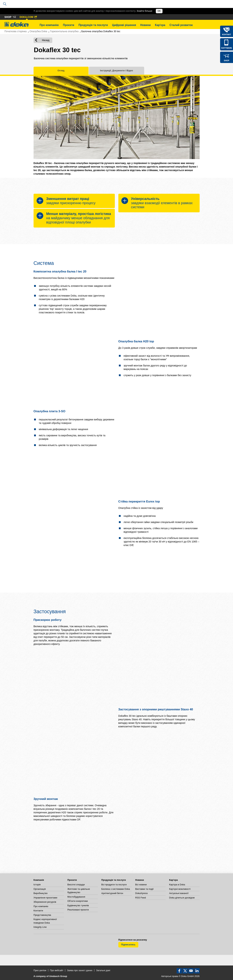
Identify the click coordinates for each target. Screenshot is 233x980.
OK (159, 11)
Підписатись (128, 945)
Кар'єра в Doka (177, 885)
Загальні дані (103, 970)
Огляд (61, 71)
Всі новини (141, 885)
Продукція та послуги (93, 25)
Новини (145, 25)
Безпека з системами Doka (116, 889)
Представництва (42, 915)
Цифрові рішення (124, 25)
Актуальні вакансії (179, 893)
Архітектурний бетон (112, 893)
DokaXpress (142, 893)
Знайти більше (144, 11)
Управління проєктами (45, 898)
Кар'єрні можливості (180, 889)
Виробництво (41, 893)
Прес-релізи (40, 970)
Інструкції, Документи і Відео (116, 71)
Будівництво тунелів (78, 905)
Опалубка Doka (38, 31)
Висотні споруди (76, 885)
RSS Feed (141, 898)
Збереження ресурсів (45, 902)
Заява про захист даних (80, 970)
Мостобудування (76, 897)
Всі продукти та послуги (114, 885)
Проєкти (69, 25)
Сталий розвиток (181, 25)
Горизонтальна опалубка (64, 31)
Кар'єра (160, 25)
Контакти (38, 911)
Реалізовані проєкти (78, 910)
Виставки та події (144, 889)
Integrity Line (40, 927)
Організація (40, 889)
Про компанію (49, 25)
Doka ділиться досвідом (182, 898)
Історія (37, 885)
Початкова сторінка (16, 31)
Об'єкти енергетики (78, 901)
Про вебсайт (57, 970)
